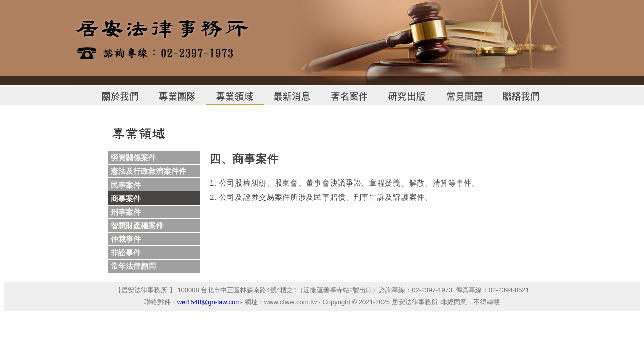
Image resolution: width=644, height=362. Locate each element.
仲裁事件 (126, 239)
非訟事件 (126, 253)
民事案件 (126, 185)
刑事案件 (126, 212)
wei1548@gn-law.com (209, 302)
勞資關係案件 (133, 158)
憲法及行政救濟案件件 (148, 171)
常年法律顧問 (133, 266)
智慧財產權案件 (137, 225)
